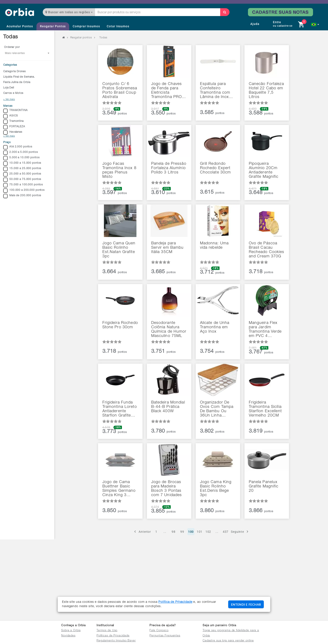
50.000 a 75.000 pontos (22, 180)
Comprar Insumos (86, 26)
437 (226, 532)
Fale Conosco (159, 631)
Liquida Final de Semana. (19, 77)
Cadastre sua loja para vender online (228, 641)
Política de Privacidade (175, 602)
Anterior (142, 532)
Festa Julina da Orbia (17, 82)
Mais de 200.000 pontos (22, 196)
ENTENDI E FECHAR (246, 604)
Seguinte (240, 532)
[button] (315, 25)
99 (182, 532)
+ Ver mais (9, 100)
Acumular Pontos (20, 26)
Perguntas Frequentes (165, 636)
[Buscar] (225, 12)
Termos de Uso (107, 631)
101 (200, 532)
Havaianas (13, 132)
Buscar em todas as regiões (69, 12)
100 (191, 532)
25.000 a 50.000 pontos (22, 174)
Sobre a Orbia (71, 631)
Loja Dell (9, 88)
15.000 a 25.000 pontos (22, 169)
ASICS (11, 116)
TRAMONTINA (16, 111)
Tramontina (13, 122)
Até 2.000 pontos (18, 147)
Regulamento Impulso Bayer (116, 641)
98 (174, 532)
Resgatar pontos (81, 38)
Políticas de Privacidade (113, 636)
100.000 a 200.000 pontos (24, 191)
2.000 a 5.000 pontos (21, 153)
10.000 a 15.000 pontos (22, 163)
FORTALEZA (14, 127)
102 (208, 532)
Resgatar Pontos (53, 26)
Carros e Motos (13, 93)
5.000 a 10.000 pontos (21, 158)
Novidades (68, 636)
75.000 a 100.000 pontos (23, 185)
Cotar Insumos (118, 26)
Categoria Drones (15, 72)
